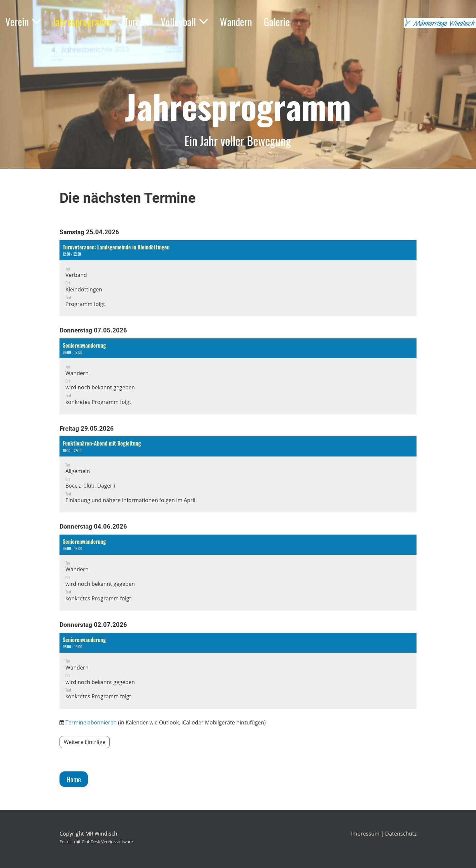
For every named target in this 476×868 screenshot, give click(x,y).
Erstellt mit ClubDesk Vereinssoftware (96, 842)
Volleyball (184, 22)
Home (74, 779)
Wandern (236, 22)
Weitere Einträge (85, 742)
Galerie (277, 22)
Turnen (137, 22)
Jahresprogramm (82, 22)
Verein (23, 22)
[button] (238, 278)
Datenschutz (401, 834)
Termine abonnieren (91, 722)
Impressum (365, 834)
